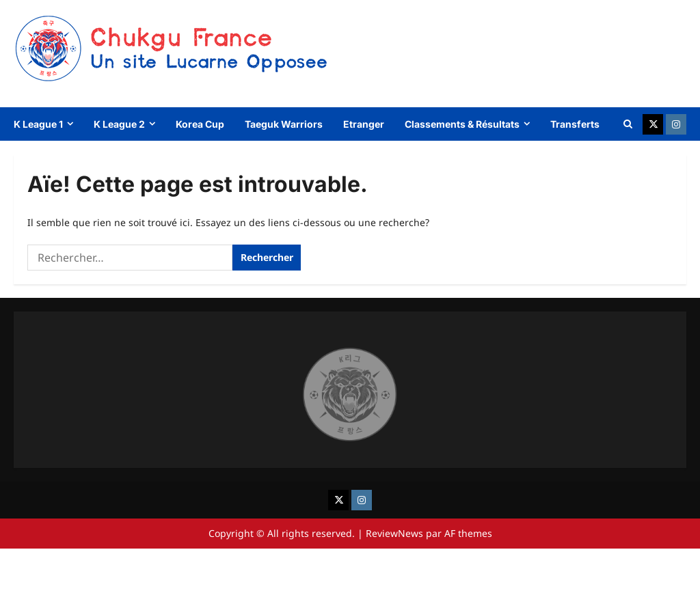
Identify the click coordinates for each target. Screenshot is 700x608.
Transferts (575, 124)
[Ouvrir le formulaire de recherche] (628, 124)
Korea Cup (200, 124)
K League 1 (38, 124)
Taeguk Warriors (284, 124)
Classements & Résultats (462, 124)
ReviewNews (394, 533)
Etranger (364, 124)
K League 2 (119, 124)
